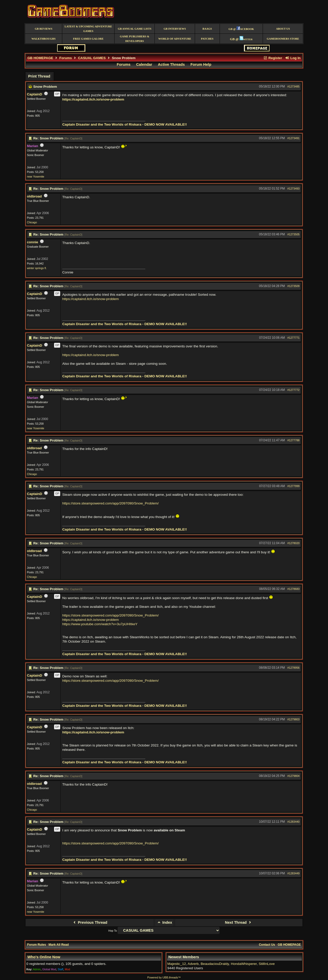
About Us (283, 29)
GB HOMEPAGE (40, 58)
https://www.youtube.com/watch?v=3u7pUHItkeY (100, 624)
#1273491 (294, 138)
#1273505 (294, 234)
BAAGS (207, 29)
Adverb (193, 964)
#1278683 (294, 589)
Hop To (113, 931)
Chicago (32, 222)
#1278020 (294, 543)
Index (164, 922)
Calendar (144, 64)
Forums (66, 58)
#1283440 (294, 822)
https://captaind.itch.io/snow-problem (93, 99)
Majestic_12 (177, 964)
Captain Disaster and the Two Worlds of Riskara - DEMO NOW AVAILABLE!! (125, 124)
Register (273, 58)
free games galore (88, 39)
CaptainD (35, 94)
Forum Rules (37, 945)
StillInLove (267, 964)
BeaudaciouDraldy (215, 964)
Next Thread (239, 922)
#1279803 (294, 719)
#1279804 (294, 776)
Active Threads (171, 64)
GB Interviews (175, 29)
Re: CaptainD (73, 138)
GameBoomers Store (283, 39)
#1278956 (294, 668)
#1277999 (294, 486)
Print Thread (39, 76)
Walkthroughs (44, 39)
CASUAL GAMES (92, 58)
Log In (293, 58)
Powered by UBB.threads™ (164, 977)
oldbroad (34, 196)
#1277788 (294, 440)
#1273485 (294, 86)
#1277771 (294, 338)
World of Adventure (175, 39)
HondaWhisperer (244, 964)
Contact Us (267, 945)
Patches (207, 39)
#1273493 (294, 189)
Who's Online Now (44, 957)
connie (33, 242)
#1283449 (294, 873)
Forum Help (201, 64)
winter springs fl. (37, 268)
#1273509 (294, 286)
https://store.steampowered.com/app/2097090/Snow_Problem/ (110, 503)
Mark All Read (59, 945)
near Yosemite (36, 177)
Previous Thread (90, 922)
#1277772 (294, 390)
